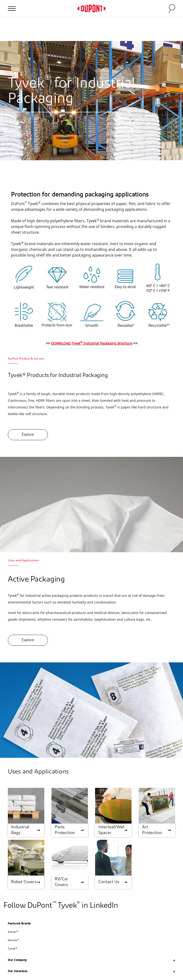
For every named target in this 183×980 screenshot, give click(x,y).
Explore (28, 435)
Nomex (13, 940)
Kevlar (13, 932)
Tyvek (13, 948)
